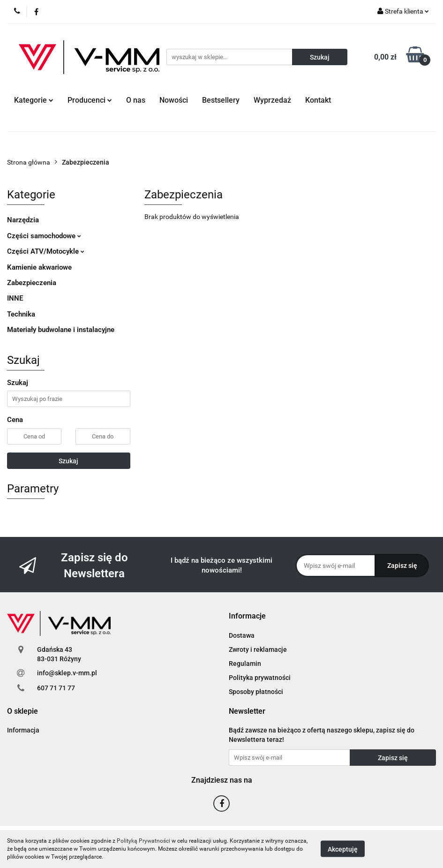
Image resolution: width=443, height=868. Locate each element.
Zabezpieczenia (32, 283)
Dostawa (242, 635)
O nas (136, 100)
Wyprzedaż (272, 100)
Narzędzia (23, 220)
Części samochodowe (44, 236)
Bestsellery (221, 100)
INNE (15, 298)
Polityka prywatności (260, 678)
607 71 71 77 (56, 688)
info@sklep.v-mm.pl (67, 673)
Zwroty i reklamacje (258, 649)
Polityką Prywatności (143, 841)
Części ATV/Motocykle (46, 251)
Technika (21, 314)
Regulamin (245, 664)
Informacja (23, 730)
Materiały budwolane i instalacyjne (61, 330)
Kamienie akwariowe (39, 267)
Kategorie (34, 100)
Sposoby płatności (256, 692)
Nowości (174, 100)
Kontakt (318, 100)
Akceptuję (343, 849)
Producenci (90, 100)
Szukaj (68, 461)
